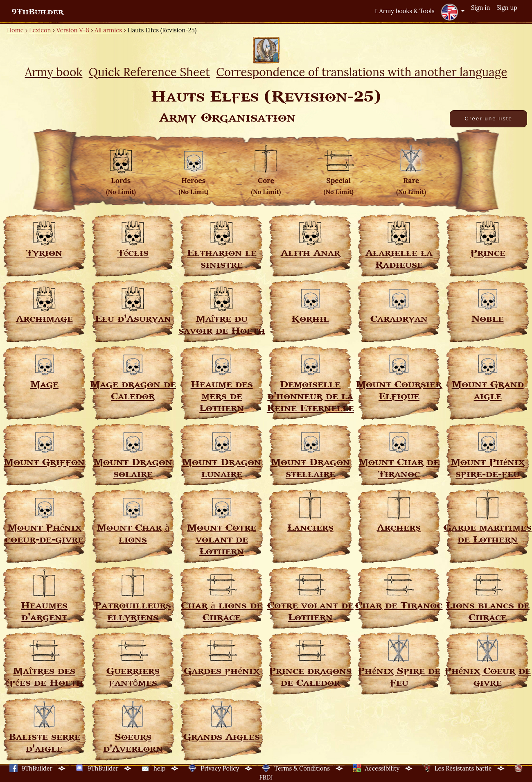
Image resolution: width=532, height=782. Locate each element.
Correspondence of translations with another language (362, 72)
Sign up (507, 8)
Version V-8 (73, 30)
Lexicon (40, 30)
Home (15, 30)
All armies (108, 30)
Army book (54, 72)
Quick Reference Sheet (149, 72)
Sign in (480, 8)
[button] (453, 12)
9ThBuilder (37, 12)
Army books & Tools (405, 11)
